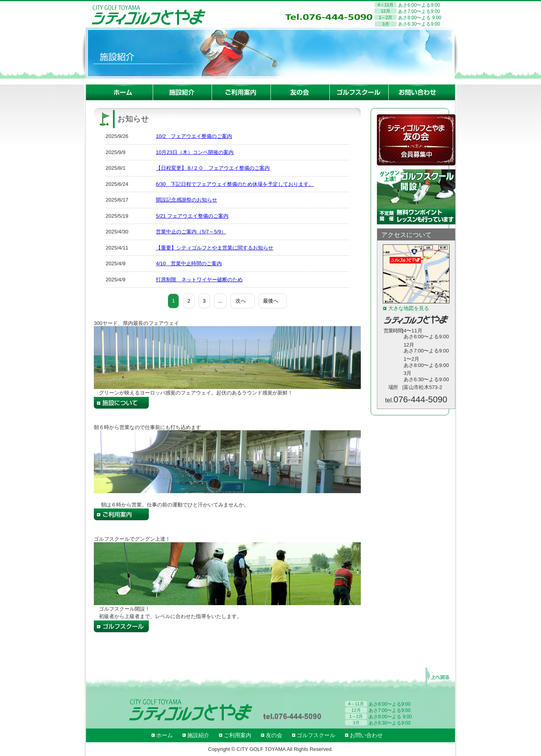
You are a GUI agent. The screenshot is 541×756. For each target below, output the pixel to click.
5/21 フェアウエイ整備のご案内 (192, 216)
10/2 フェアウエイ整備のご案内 (194, 136)
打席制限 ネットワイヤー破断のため (199, 280)
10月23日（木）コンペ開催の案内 (195, 152)
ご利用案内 (238, 735)
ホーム (164, 735)
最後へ (271, 301)
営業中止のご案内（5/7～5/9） (191, 232)
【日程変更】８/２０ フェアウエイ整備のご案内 (213, 168)
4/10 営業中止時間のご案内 (189, 263)
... (220, 301)
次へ (241, 301)
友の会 (274, 735)
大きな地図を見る (409, 308)
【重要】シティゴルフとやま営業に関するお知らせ (215, 248)
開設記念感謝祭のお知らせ (186, 200)
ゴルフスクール (316, 735)
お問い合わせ (366, 735)
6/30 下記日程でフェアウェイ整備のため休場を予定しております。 (235, 184)
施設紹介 (198, 735)
